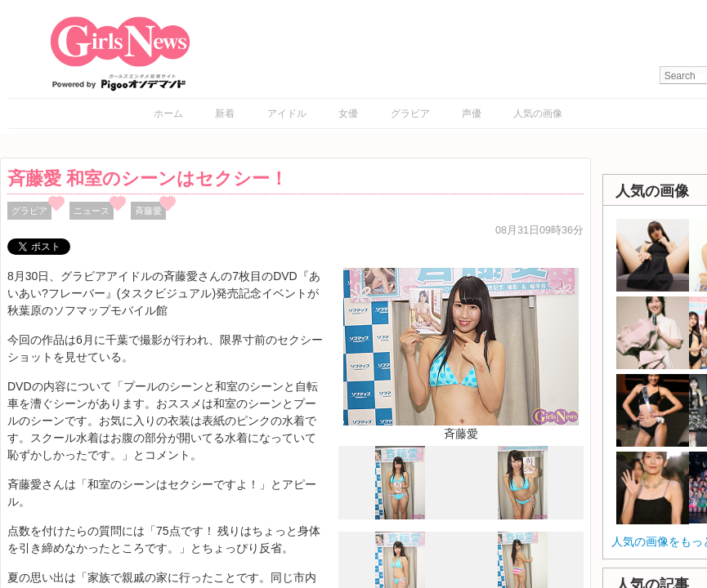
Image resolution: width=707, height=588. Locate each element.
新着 (225, 114)
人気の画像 (538, 114)
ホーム (168, 114)
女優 (348, 114)
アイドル (287, 114)
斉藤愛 (148, 211)
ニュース (92, 211)
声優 (472, 114)
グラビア (410, 114)
